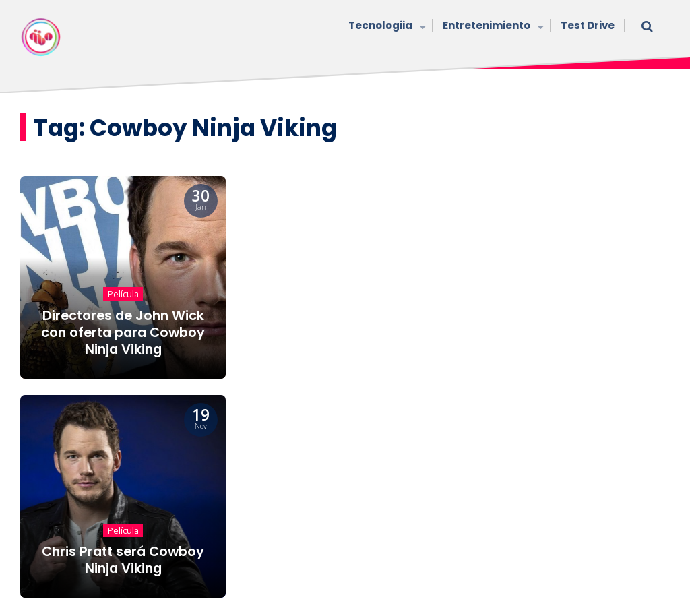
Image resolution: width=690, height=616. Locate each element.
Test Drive (588, 25)
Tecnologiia (385, 27)
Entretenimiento (492, 27)
